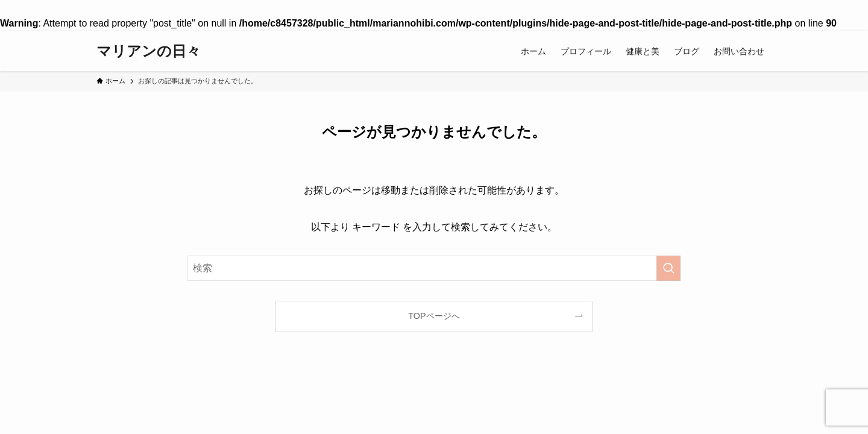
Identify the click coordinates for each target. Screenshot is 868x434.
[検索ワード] (434, 268)
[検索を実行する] (668, 268)
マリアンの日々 (149, 51)
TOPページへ (434, 316)
